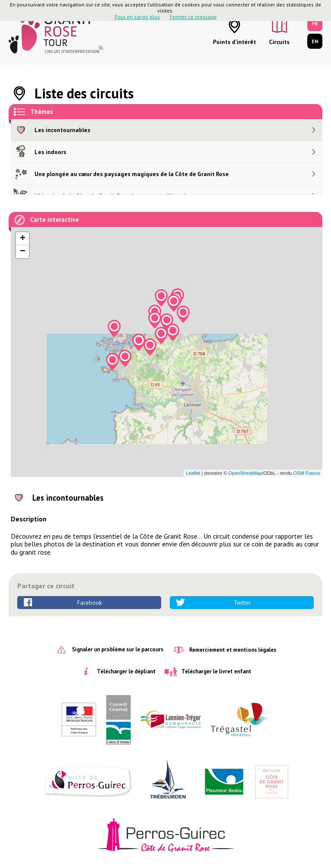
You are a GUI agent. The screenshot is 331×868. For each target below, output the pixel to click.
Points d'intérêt (234, 42)
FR (315, 24)
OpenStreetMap (245, 473)
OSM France (307, 473)
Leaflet (193, 473)
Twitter (242, 603)
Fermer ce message (193, 17)
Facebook (89, 603)
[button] (183, 314)
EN (315, 41)
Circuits (279, 42)
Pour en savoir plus (137, 17)
